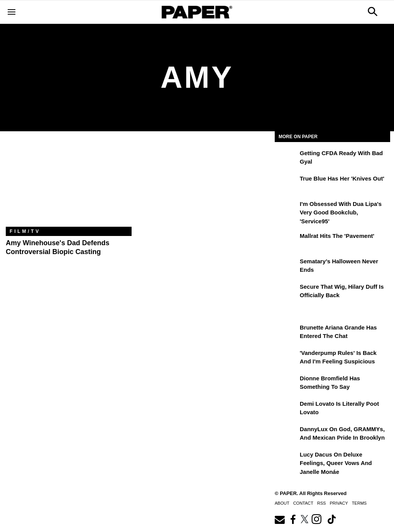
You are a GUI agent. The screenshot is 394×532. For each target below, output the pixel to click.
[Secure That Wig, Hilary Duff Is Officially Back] (286, 292)
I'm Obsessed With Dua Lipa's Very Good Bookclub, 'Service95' (341, 212)
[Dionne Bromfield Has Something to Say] (286, 384)
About (282, 503)
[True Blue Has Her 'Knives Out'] (286, 184)
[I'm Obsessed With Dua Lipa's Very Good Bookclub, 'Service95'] (286, 209)
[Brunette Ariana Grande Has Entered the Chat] (286, 333)
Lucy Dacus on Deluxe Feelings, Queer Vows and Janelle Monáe (336, 463)
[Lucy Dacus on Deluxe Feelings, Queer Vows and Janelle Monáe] (286, 460)
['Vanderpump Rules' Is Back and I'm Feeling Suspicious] (286, 358)
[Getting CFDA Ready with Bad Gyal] (286, 159)
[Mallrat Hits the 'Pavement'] (286, 241)
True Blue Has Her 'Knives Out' (342, 178)
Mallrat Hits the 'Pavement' (337, 236)
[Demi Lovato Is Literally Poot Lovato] (286, 409)
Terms (359, 503)
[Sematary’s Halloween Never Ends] (286, 267)
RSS (321, 503)
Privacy (339, 503)
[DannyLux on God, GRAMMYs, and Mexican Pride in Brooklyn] (286, 435)
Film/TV (25, 231)
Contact (303, 503)
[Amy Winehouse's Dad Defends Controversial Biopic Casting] (69, 185)
